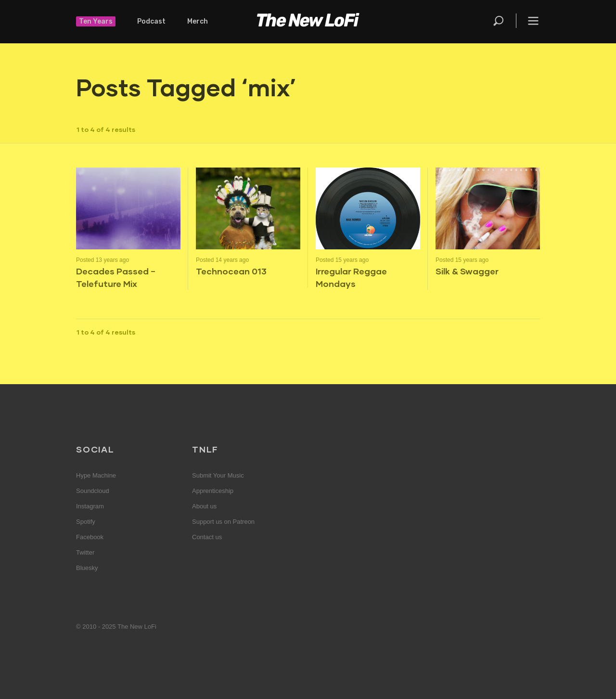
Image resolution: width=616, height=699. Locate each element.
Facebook (90, 537)
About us (204, 506)
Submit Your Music (218, 475)
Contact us (207, 537)
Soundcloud (93, 491)
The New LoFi (308, 22)
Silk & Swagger (467, 271)
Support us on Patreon (223, 522)
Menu (533, 21)
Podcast (151, 21)
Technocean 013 (231, 271)
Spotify (86, 522)
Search (499, 21)
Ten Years (96, 21)
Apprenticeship (213, 491)
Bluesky (87, 568)
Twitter (85, 552)
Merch (198, 21)
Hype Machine (96, 475)
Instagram (90, 506)
